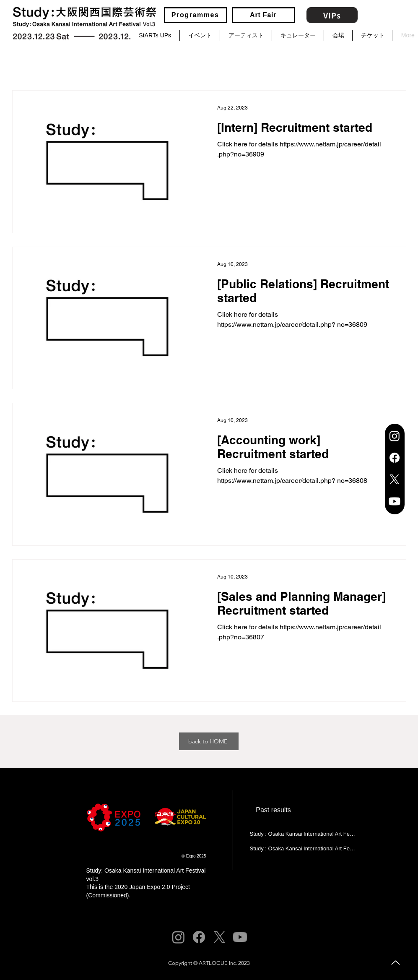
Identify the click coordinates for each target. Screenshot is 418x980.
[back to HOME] (209, 741)
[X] (395, 480)
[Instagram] (395, 436)
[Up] (396, 963)
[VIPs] (332, 15)
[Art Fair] (264, 15)
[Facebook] (395, 458)
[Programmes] (196, 15)
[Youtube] (395, 501)
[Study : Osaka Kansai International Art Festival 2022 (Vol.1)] (302, 834)
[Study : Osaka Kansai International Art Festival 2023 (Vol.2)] (302, 848)
